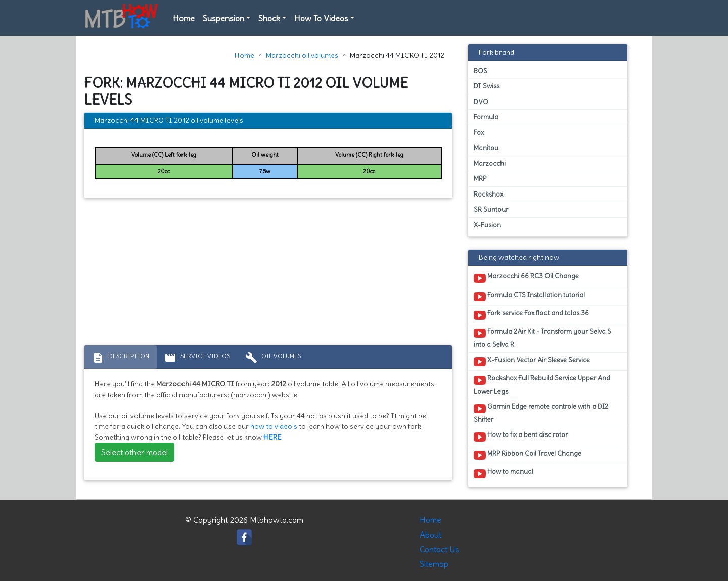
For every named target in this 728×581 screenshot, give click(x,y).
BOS (481, 71)
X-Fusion (487, 225)
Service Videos (197, 358)
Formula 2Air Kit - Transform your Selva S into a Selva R (542, 338)
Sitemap (434, 564)
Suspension (223, 18)
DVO (481, 102)
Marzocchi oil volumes (302, 55)
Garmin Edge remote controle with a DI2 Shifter (541, 413)
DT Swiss (487, 86)
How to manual (504, 473)
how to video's (274, 426)
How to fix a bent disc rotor (521, 437)
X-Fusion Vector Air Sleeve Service (532, 362)
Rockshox (488, 194)
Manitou (486, 148)
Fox (479, 133)
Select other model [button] (134, 452)
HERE (272, 437)
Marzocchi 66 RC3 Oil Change (526, 278)
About (430, 535)
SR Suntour (491, 209)
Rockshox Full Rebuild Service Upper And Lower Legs (542, 384)
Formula (486, 117)
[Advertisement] (268, 274)
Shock (269, 18)
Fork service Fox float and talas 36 (531, 315)
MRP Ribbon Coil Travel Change (528, 455)
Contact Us (439, 549)
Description (121, 358)
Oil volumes (273, 358)
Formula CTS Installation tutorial (529, 297)
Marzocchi (490, 163)
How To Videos (321, 18)
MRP (480, 179)
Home (184, 18)
